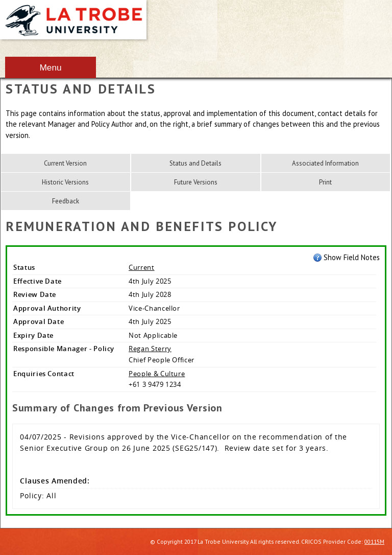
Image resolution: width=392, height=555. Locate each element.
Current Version (65, 163)
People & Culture (157, 374)
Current (142, 267)
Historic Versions (65, 182)
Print (325, 182)
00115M (374, 541)
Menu (50, 67)
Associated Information (325, 163)
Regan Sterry (150, 349)
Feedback (66, 201)
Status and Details (195, 163)
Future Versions (196, 182)
